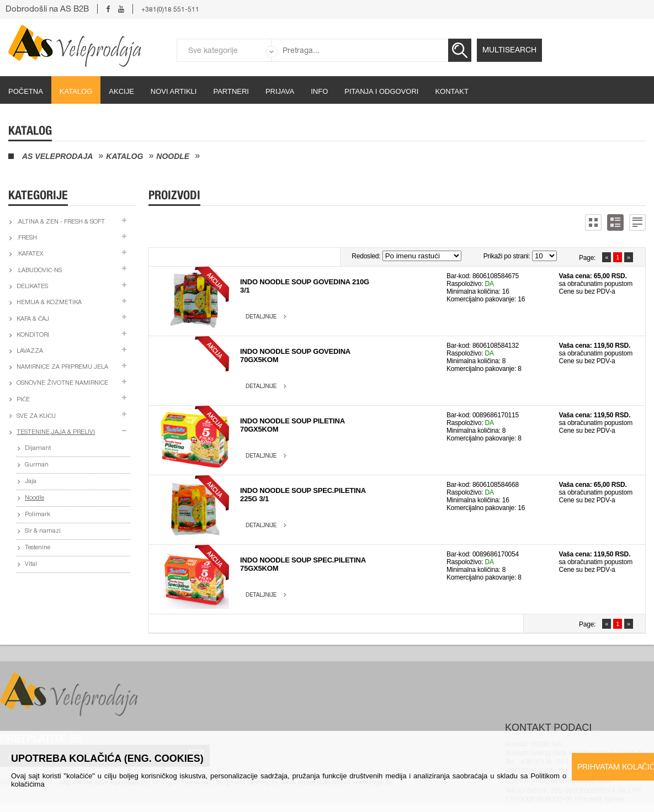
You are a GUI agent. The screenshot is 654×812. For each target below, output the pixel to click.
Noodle (173, 156)
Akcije (121, 91)
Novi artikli (174, 91)
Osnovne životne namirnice (62, 383)
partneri (231, 91)
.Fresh (27, 238)
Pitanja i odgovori (381, 91)
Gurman (37, 465)
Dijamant (38, 449)
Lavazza (30, 351)
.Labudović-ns (39, 271)
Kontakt (451, 91)
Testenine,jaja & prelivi (56, 432)
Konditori (33, 335)
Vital (31, 564)
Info (319, 91)
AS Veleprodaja (57, 156)
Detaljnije (261, 317)
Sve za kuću (36, 416)
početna (26, 91)
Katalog (76, 91)
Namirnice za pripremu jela (62, 367)
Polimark (38, 515)
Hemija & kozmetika (49, 303)
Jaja (31, 482)
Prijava (280, 91)
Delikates (32, 287)
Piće (23, 400)
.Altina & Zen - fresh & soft (61, 222)
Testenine (38, 548)
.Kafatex (30, 254)
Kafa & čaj (33, 319)
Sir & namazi (43, 531)
